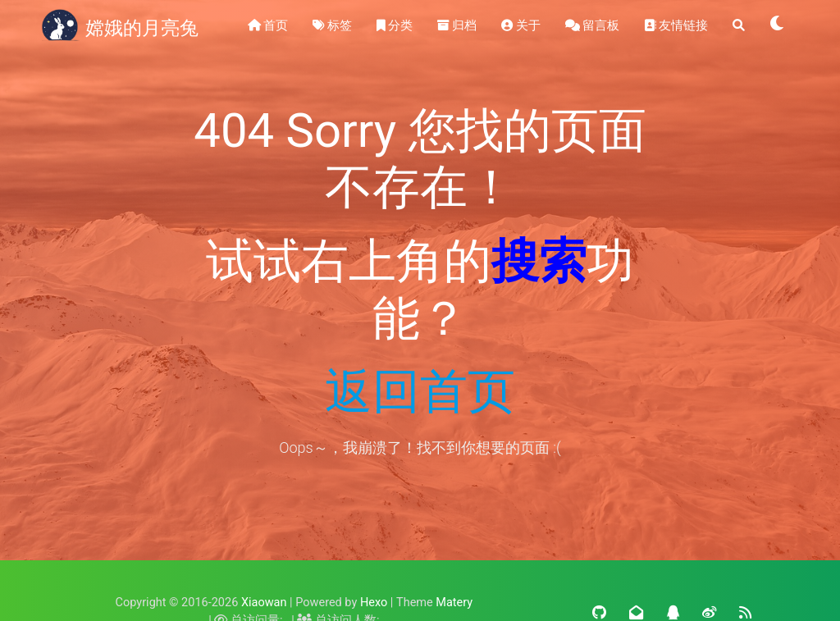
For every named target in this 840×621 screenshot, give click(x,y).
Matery (454, 603)
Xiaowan (264, 603)
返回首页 (420, 391)
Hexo (374, 603)
